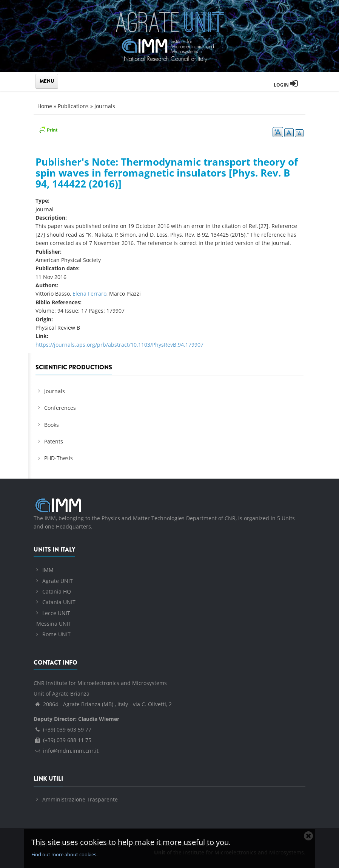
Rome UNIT (56, 634)
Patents (54, 441)
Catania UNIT (59, 602)
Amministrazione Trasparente (80, 799)
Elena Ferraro (89, 294)
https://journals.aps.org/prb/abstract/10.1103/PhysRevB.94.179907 (119, 345)
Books (52, 425)
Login (286, 85)
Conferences (60, 408)
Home (45, 106)
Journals (105, 106)
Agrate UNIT (58, 581)
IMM (48, 570)
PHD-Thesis (59, 458)
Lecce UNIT (56, 613)
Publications (73, 106)
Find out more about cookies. (64, 854)
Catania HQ (57, 591)
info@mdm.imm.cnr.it (66, 751)
